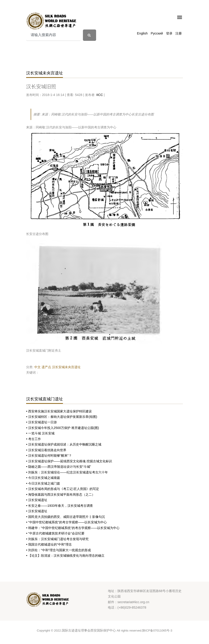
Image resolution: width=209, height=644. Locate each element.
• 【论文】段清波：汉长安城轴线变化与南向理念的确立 (65, 556)
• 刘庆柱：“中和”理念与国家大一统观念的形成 (58, 550)
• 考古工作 (34, 439)
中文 (37, 367)
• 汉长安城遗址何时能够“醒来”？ (49, 455)
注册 (179, 33)
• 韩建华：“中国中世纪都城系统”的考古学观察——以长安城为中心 (73, 528)
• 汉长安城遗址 (37, 500)
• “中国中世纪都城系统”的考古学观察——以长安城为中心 (66, 522)
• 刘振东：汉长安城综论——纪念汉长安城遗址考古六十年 (67, 472)
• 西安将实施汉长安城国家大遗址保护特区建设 (59, 411)
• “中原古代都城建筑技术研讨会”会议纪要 (55, 533)
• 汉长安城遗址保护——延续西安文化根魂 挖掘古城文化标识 (69, 461)
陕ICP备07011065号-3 (157, 631)
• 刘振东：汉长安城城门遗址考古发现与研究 (57, 539)
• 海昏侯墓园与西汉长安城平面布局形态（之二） (61, 495)
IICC (100, 95)
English (142, 33)
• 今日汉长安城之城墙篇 (43, 478)
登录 (169, 33)
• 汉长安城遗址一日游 (41, 422)
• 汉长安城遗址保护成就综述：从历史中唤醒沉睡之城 (64, 444)
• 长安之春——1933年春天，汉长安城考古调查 (60, 506)
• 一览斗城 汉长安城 (40, 433)
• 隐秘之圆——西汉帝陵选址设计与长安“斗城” (58, 467)
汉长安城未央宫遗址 (66, 367)
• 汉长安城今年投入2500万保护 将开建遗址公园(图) (63, 428)
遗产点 (46, 367)
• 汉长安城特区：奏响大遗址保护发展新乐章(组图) (62, 417)
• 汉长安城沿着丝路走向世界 (46, 450)
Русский (157, 33)
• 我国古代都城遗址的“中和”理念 (49, 544)
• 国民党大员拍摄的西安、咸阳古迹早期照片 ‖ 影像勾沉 (66, 517)
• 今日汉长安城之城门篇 (43, 483)
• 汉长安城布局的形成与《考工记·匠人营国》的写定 (63, 489)
